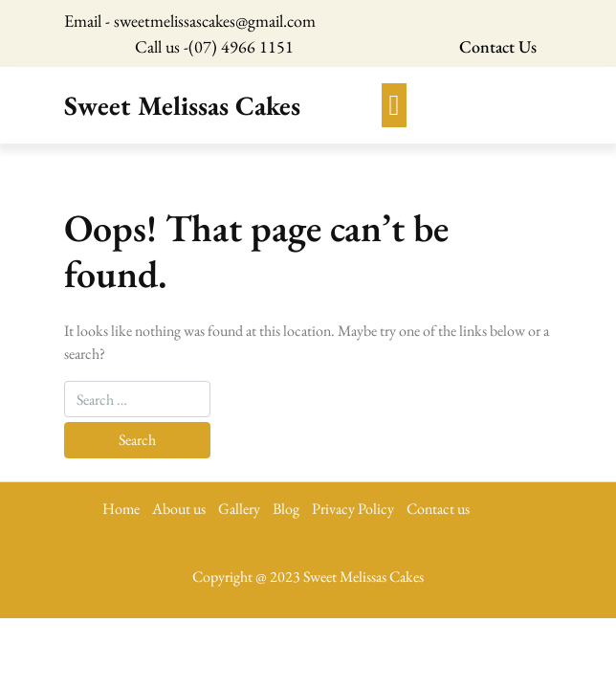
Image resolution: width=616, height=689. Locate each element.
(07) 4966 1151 (241, 46)
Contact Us (498, 46)
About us (179, 509)
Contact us (438, 509)
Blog (286, 509)
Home (121, 509)
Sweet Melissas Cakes (182, 105)
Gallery (239, 509)
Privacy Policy (353, 509)
